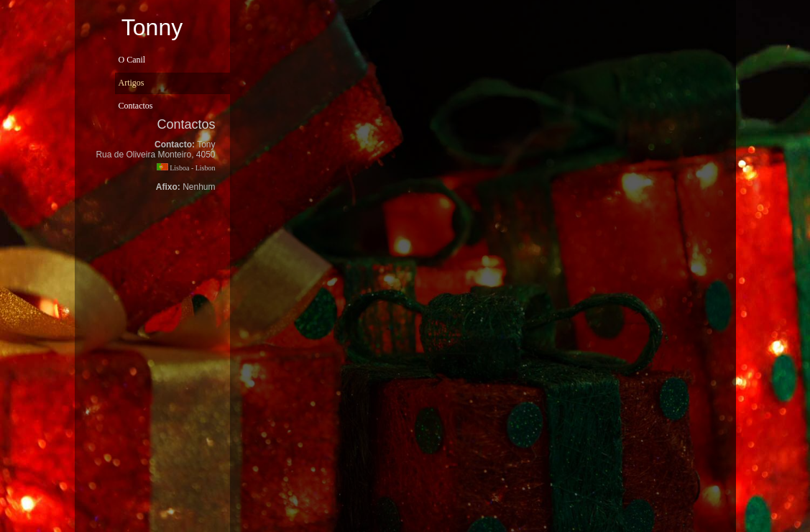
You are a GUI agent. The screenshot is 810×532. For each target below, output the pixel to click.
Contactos (136, 106)
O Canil (132, 60)
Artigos (132, 83)
